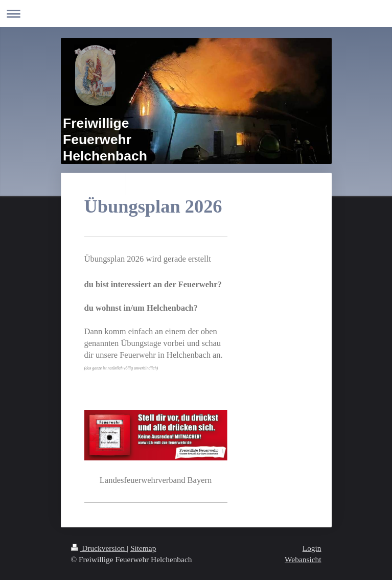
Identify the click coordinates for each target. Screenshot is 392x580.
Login (312, 548)
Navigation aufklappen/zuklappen (196, 14)
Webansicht (303, 559)
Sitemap (143, 548)
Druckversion (99, 548)
